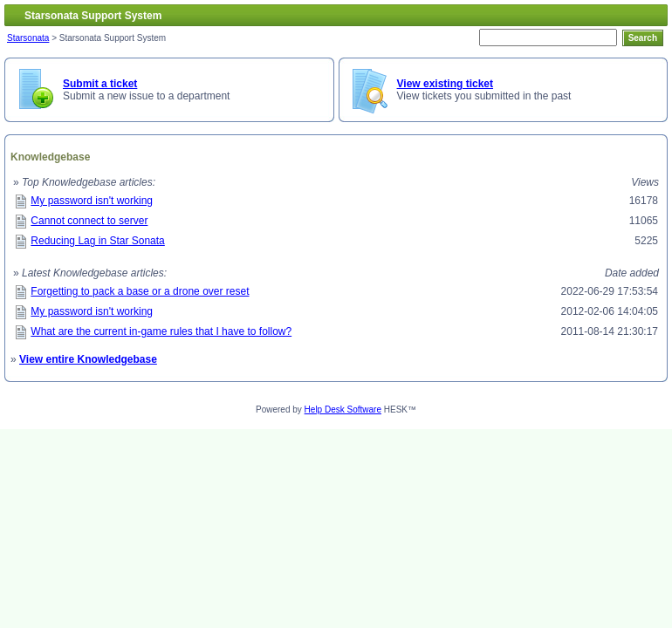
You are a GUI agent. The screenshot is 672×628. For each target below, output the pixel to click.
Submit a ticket (100, 84)
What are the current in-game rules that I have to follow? (161, 331)
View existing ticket (446, 84)
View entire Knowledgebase (88, 359)
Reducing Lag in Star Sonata (97, 241)
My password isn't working (92, 201)
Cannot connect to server (89, 221)
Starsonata (28, 38)
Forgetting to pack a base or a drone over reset (140, 291)
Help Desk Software (343, 410)
